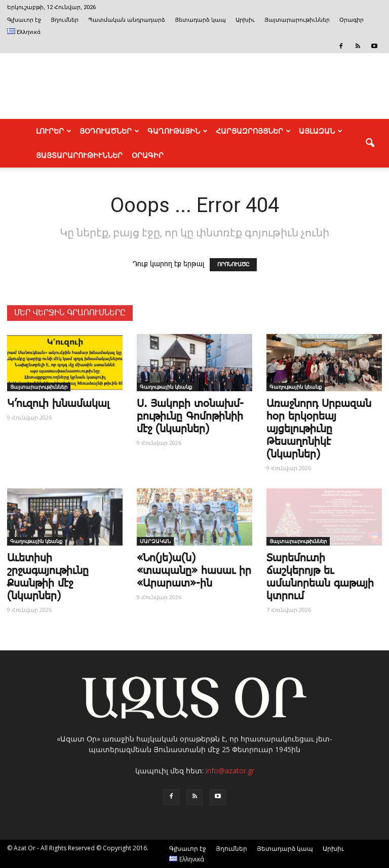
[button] (370, 143)
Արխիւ (245, 20)
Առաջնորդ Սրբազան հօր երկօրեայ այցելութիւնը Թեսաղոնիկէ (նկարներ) (319, 429)
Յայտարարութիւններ (297, 20)
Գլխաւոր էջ (24, 20)
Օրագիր (352, 20)
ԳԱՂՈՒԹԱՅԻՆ (178, 131)
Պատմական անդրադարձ (127, 20)
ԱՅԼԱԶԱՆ (321, 131)
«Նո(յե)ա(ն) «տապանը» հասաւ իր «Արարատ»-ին (194, 571)
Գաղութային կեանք (166, 387)
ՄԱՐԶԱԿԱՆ (155, 541)
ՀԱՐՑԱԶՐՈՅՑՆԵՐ (253, 131)
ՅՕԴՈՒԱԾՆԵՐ (109, 131)
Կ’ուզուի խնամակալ (58, 404)
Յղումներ (65, 20)
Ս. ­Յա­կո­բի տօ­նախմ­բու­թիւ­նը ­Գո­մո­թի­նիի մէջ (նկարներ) (190, 417)
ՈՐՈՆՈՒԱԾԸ (233, 265)
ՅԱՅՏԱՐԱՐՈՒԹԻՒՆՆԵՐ (79, 155)
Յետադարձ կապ (200, 20)
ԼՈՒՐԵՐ (54, 131)
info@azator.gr (230, 771)
